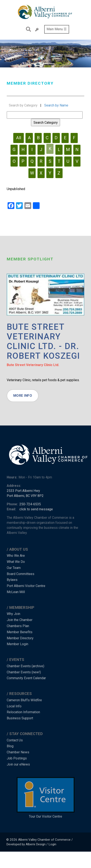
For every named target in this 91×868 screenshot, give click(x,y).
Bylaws (12, 580)
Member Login (17, 644)
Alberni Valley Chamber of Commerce (44, 840)
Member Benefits (20, 632)
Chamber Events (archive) (25, 666)
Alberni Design (36, 844)
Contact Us (15, 740)
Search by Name (56, 105)
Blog (10, 746)
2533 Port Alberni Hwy (23, 491)
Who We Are (16, 556)
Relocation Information (23, 712)
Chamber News (18, 752)
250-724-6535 (30, 504)
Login (52, 844)
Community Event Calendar (26, 678)
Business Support (20, 718)
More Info (23, 396)
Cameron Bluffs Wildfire (24, 700)
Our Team (14, 568)
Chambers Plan (18, 626)
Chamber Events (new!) (24, 672)
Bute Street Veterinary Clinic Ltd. (33, 365)
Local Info (14, 706)
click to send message (36, 509)
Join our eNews (18, 764)
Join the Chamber (20, 620)
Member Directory (20, 638)
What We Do (16, 562)
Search (27, 29)
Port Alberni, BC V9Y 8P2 (25, 496)
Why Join (13, 614)
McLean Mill (16, 592)
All (19, 138)
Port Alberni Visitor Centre (26, 586)
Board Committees (21, 574)
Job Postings (17, 758)
